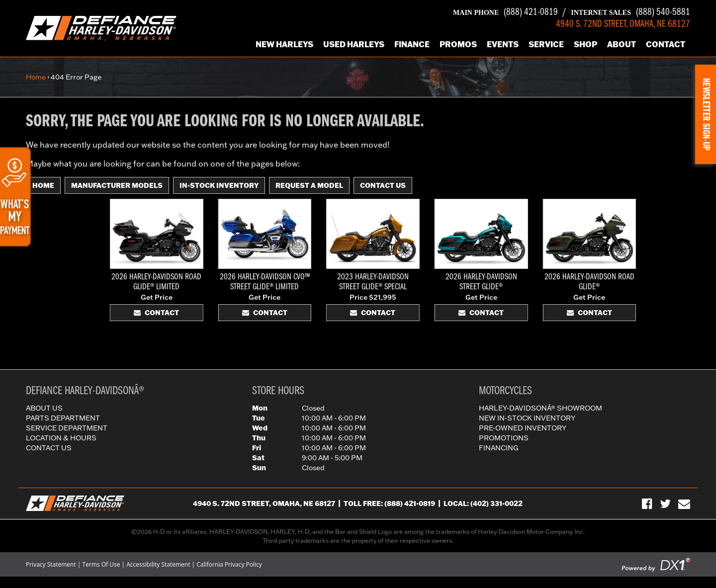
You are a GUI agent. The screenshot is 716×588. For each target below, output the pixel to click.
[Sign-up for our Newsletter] (684, 504)
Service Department (67, 428)
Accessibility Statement (158, 564)
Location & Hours (61, 438)
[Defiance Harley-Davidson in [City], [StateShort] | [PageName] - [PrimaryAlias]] (101, 27)
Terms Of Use (101, 564)
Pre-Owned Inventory (523, 428)
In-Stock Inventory (219, 185)
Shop (585, 44)
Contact (666, 44)
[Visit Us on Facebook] (647, 504)
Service (546, 44)
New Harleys (284, 44)
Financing (499, 448)
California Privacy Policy (229, 564)
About (622, 44)
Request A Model (309, 185)
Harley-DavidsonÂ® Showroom (540, 408)
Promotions (504, 438)
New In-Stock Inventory (527, 418)
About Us (44, 408)
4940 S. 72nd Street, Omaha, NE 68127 (264, 504)
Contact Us (383, 185)
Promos (458, 44)
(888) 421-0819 (505, 12)
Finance (412, 44)
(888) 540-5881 (630, 12)
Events (503, 44)
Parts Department (63, 418)
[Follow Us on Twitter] (665, 504)
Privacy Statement (51, 564)
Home (36, 77)
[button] (706, 114)
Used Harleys (354, 44)
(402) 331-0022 (496, 504)
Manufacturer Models (117, 185)
